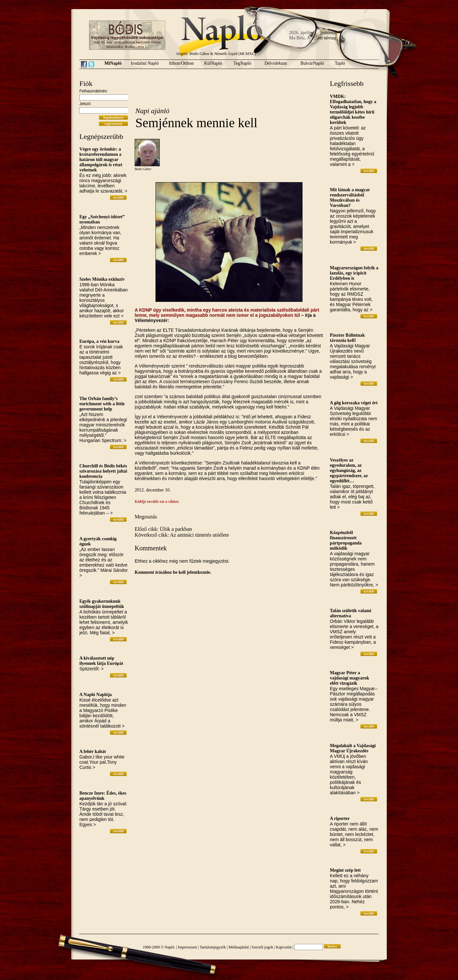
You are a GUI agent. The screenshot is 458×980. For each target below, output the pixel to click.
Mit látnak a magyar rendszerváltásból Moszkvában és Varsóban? (350, 198)
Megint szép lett (345, 870)
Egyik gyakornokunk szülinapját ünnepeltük (102, 604)
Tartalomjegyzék (213, 947)
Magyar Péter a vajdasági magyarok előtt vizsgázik (350, 678)
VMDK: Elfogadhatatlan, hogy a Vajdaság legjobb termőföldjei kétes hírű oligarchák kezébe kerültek (353, 109)
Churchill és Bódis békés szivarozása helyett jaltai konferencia (103, 471)
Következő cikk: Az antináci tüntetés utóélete (182, 535)
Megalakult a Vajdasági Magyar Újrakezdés (353, 748)
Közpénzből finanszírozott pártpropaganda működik (346, 540)
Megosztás (146, 517)
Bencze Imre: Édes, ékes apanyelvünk (103, 796)
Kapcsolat (284, 947)
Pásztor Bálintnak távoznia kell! (347, 338)
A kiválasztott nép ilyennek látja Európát (101, 661)
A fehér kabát (93, 752)
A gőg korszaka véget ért (354, 403)
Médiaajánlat (239, 947)
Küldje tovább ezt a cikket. (157, 502)
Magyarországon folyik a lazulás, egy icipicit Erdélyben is (354, 273)
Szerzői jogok (263, 947)
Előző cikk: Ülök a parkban (163, 529)
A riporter (340, 819)
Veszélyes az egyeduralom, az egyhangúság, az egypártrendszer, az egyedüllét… (349, 470)
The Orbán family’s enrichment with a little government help (102, 404)
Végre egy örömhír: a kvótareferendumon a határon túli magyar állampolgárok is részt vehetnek (101, 160)
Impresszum (188, 947)
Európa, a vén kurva (99, 341)
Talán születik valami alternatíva (350, 613)
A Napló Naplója (96, 695)
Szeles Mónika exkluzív (102, 279)
